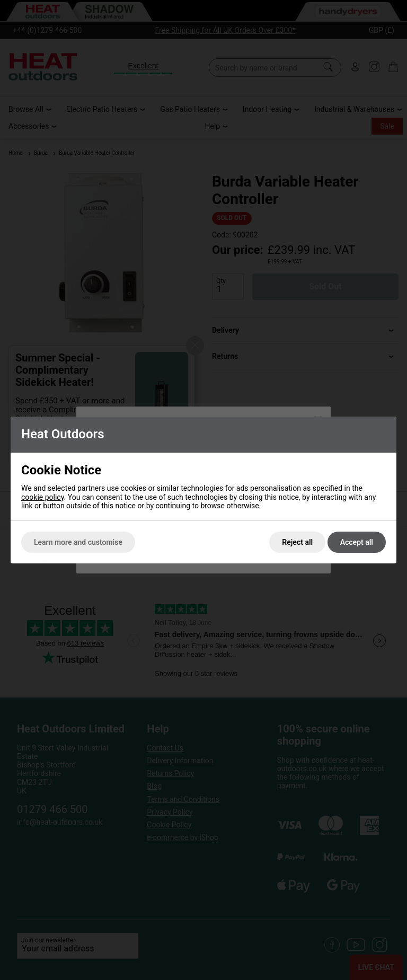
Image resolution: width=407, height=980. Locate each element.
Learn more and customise (78, 542)
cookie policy (43, 497)
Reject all (297, 542)
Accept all (357, 542)
